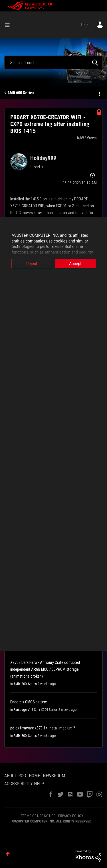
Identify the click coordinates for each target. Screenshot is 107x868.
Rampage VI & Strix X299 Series (36, 710)
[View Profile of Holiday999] (43, 158)
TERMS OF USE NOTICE (38, 816)
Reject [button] (32, 264)
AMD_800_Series (25, 684)
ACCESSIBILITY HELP (24, 784)
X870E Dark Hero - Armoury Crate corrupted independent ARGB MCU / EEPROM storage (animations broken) (45, 669)
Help (85, 25)
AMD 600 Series (21, 93)
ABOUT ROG (15, 776)
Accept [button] (75, 264)
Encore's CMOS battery (29, 702)
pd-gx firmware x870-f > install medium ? (43, 728)
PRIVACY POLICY (71, 816)
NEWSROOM (54, 776)
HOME (34, 776)
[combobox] (53, 62)
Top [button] (8, 854)
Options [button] (99, 93)
